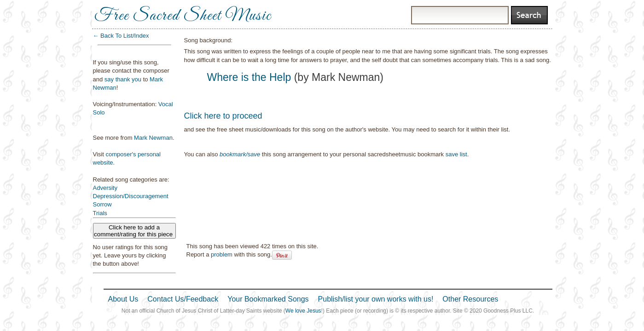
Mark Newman (153, 138)
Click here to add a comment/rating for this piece (134, 231)
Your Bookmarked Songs (268, 299)
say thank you (123, 79)
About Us (123, 299)
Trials (100, 213)
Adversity (105, 188)
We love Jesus (303, 311)
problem (222, 254)
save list (456, 154)
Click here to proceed (223, 116)
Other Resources (470, 299)
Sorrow (102, 204)
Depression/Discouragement (131, 196)
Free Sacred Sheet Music (183, 16)
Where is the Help (249, 77)
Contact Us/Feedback (183, 299)
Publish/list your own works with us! (376, 299)
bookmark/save (240, 154)
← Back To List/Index (121, 36)
